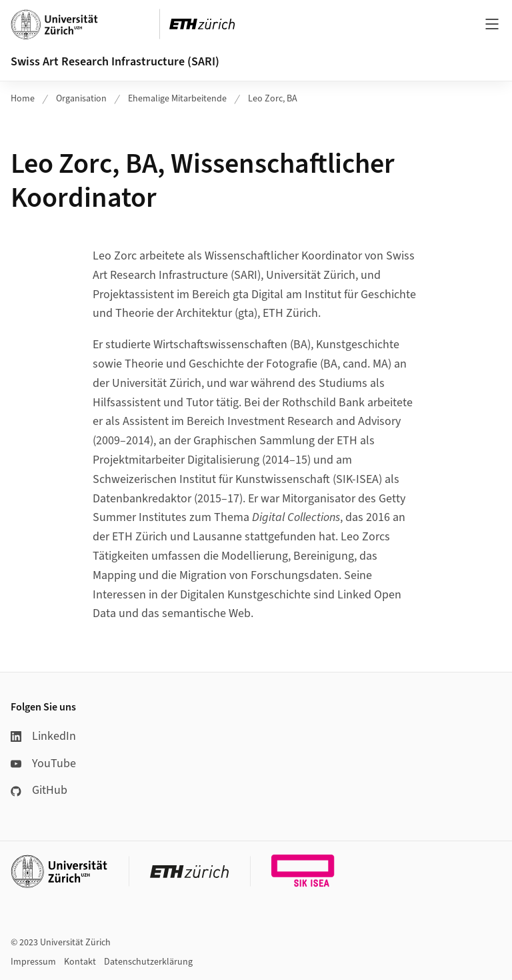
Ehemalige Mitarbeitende (177, 99)
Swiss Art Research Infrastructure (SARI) (115, 62)
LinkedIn (43, 736)
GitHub (39, 790)
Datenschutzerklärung (148, 962)
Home (23, 99)
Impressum (33, 962)
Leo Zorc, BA (273, 99)
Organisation (81, 99)
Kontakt (80, 962)
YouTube (43, 764)
